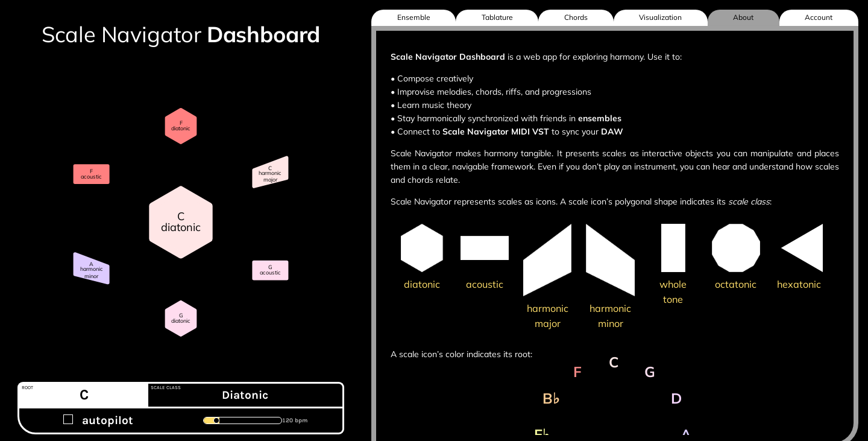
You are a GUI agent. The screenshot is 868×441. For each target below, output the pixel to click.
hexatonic (799, 284)
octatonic (736, 284)
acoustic (485, 284)
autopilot (98, 420)
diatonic (422, 284)
